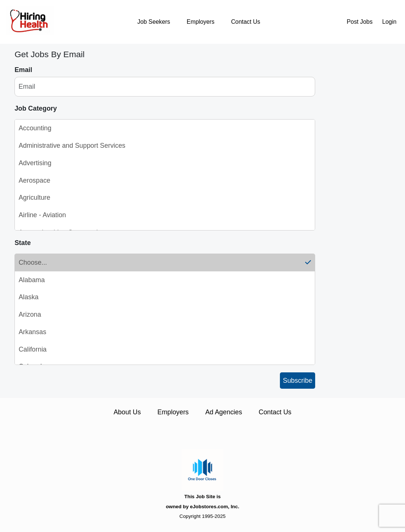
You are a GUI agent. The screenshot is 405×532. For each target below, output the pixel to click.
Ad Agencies (224, 412)
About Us (127, 412)
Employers (201, 22)
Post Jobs (360, 22)
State (23, 243)
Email (23, 70)
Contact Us (245, 22)
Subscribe (298, 381)
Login (389, 22)
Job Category (36, 108)
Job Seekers (154, 22)
